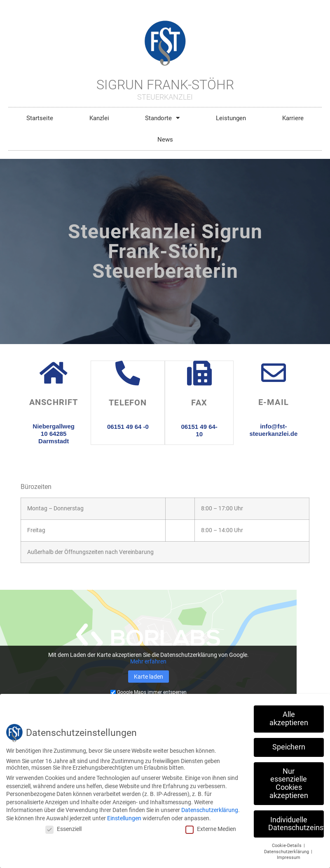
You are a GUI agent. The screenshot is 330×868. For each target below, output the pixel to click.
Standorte (162, 118)
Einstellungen (124, 818)
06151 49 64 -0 (128, 426)
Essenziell (63, 829)
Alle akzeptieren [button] (289, 719)
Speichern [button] (289, 747)
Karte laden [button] (149, 677)
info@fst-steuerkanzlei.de (274, 430)
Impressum (289, 858)
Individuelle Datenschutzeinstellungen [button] (296, 824)
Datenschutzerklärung (210, 810)
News (165, 140)
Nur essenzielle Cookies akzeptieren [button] (289, 783)
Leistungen (231, 118)
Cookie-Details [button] (287, 846)
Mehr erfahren (148, 661)
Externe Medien (211, 829)
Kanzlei (99, 118)
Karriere (293, 118)
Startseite (40, 118)
